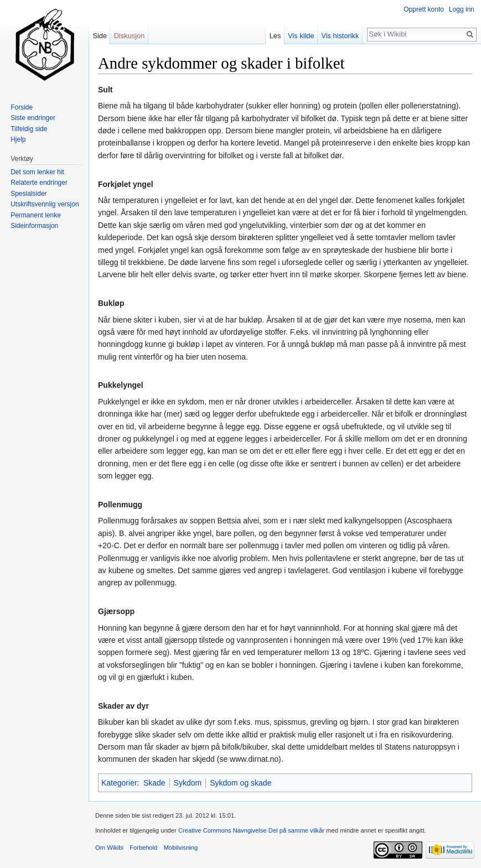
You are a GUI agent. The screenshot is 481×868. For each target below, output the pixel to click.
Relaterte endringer (39, 183)
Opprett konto (424, 9)
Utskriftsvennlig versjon (45, 204)
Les (275, 36)
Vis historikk (340, 36)
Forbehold (143, 848)
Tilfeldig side (29, 129)
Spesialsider (29, 194)
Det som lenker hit (37, 172)
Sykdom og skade (240, 783)
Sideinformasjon (34, 226)
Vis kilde (301, 36)
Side (100, 36)
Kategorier (119, 783)
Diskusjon (129, 36)
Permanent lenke (36, 215)
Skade (154, 783)
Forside (22, 107)
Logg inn (462, 9)
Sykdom (188, 783)
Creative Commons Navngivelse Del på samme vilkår (251, 830)
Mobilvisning (181, 848)
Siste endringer (33, 118)
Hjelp (18, 139)
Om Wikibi (109, 848)
